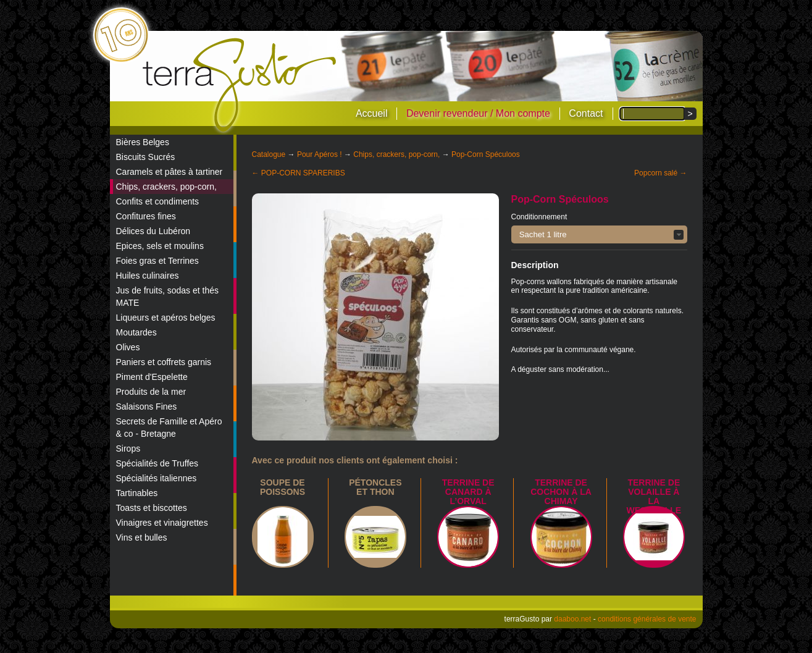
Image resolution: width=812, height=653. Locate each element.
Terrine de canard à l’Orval (468, 492)
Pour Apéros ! (320, 154)
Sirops (128, 449)
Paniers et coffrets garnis (164, 362)
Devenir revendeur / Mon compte (478, 113)
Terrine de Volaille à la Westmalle (654, 496)
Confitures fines (146, 216)
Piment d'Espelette (152, 377)
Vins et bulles (142, 537)
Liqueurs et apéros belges (166, 318)
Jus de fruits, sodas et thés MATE (168, 297)
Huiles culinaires (148, 276)
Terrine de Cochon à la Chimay (561, 492)
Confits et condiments (158, 201)
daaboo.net (572, 619)
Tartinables (137, 493)
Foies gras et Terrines (157, 261)
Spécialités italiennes (157, 478)
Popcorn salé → (660, 173)
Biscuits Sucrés (146, 157)
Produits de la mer (151, 392)
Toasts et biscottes (152, 508)
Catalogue (269, 154)
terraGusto (241, 85)
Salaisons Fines (147, 407)
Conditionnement (539, 217)
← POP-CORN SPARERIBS (299, 173)
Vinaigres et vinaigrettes (162, 523)
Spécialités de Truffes (157, 463)
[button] (599, 234)
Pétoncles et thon (375, 487)
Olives (128, 347)
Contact (586, 113)
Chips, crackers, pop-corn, (166, 187)
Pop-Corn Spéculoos (486, 154)
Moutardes (136, 332)
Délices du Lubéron (153, 231)
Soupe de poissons (283, 487)
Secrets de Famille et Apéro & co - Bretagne (169, 428)
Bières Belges (143, 142)
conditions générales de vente (647, 619)
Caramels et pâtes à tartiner (170, 172)
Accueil (372, 113)
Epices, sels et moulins (160, 246)
